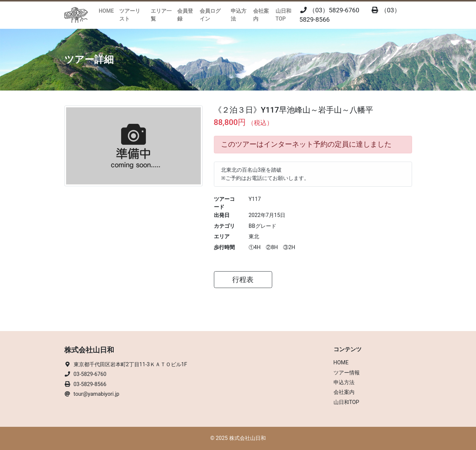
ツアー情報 (347, 373)
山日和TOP (283, 15)
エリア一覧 (161, 15)
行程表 (243, 280)
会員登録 (185, 15)
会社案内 (261, 15)
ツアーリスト (130, 15)
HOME (106, 11)
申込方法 (239, 15)
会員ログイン (210, 15)
